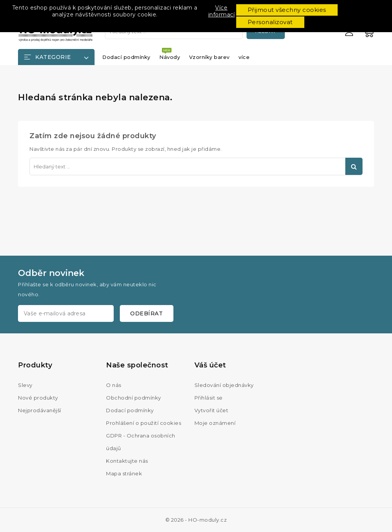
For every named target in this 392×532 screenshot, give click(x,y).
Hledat (354, 166)
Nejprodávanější (40, 410)
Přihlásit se (209, 398)
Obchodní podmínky (134, 398)
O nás (114, 385)
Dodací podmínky (126, 57)
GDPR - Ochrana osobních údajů (141, 442)
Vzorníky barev (209, 57)
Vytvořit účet (212, 410)
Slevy (25, 385)
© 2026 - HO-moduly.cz (196, 520)
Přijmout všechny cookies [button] (287, 10)
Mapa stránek (124, 473)
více (244, 57)
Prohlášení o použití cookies (144, 423)
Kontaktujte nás (127, 461)
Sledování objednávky (224, 385)
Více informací (222, 11)
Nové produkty (38, 398)
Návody (170, 57)
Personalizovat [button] (270, 22)
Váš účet (210, 365)
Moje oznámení (215, 423)
